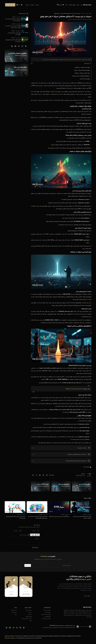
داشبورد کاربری (48, 612)
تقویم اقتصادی (48, 616)
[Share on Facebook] (47, 475)
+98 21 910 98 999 (26, 594)
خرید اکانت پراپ (29, 610)
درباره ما (37, 5)
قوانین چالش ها (72, 5)
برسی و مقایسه (14, 610)
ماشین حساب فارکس (46, 619)
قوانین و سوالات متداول (46, 614)
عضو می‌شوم (28, 565)
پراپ (82, 5)
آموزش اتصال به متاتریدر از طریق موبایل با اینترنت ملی (13, 41)
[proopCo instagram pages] (22, 46)
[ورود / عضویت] (10, 5)
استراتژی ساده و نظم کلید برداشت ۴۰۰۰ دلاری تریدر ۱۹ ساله (13, 20)
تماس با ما (32, 5)
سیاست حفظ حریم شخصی (27, 619)
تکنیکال (83, 13)
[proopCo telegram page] (19, 46)
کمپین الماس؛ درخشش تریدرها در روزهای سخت (14, 34)
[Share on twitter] (43, 475)
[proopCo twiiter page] (26, 46)
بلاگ (66, 5)
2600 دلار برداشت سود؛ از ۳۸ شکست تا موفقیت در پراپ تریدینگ (13, 27)
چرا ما (27, 5)
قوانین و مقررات (29, 616)
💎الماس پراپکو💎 (60, 5)
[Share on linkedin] (40, 475)
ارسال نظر (35, 547)
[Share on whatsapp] (33, 475)
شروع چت (11, 594)
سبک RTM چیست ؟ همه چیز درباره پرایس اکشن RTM (59, 517)
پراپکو (90, 13)
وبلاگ (31, 621)
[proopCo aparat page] (12, 46)
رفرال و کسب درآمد (47, 610)
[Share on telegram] (36, 475)
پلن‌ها (78, 5)
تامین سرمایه (14, 612)
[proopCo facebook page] (24, 628)
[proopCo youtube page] (15, 46)
